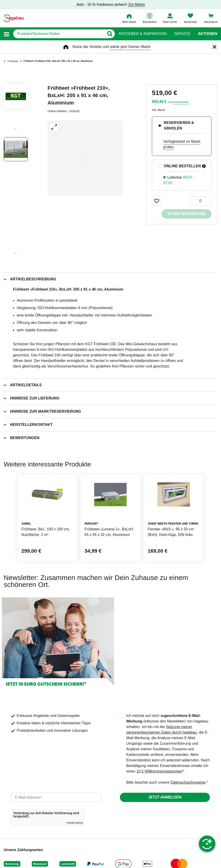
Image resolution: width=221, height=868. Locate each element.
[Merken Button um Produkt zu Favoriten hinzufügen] (157, 201)
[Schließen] (215, 47)
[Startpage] (14, 18)
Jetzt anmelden (165, 797)
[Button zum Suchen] (110, 34)
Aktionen (208, 34)
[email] (56, 797)
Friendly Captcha (75, 823)
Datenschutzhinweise (188, 782)
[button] (6, 34)
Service (182, 34)
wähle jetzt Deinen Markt (130, 47)
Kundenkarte (181, 102)
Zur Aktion (137, 5)
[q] (59, 34)
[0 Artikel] (200, 201)
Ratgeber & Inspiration (143, 34)
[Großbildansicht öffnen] (85, 158)
